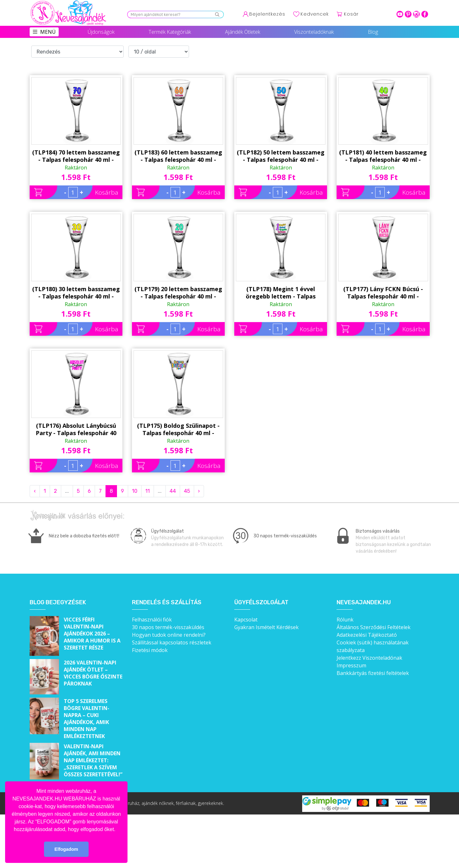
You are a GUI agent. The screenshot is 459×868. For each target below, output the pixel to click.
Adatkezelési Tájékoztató (367, 635)
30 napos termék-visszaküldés (168, 627)
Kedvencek (315, 14)
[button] (118, 830)
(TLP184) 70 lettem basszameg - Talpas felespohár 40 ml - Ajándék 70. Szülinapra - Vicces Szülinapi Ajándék (76, 156)
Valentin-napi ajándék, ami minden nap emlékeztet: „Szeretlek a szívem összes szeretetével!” (93, 760)
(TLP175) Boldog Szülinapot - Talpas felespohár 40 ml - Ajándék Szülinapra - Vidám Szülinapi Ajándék (178, 429)
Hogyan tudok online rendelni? (169, 635)
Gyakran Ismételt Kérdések (266, 627)
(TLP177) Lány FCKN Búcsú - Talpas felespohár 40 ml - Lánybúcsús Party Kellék (383, 293)
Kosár (351, 14)
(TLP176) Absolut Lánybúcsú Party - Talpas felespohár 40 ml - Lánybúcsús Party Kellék (76, 429)
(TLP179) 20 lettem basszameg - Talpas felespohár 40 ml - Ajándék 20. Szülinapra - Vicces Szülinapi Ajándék (178, 293)
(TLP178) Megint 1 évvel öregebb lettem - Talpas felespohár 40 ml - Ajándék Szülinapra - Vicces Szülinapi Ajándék (281, 293)
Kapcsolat (246, 620)
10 (135, 491)
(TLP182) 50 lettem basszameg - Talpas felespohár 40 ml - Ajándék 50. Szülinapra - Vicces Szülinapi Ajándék (281, 156)
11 (148, 491)
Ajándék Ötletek (243, 32)
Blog (373, 32)
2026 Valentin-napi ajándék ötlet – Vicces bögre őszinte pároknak (93, 673)
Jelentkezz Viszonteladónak (369, 658)
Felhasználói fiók (152, 620)
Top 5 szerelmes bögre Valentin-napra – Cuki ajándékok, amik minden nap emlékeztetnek (87, 719)
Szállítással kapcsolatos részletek (172, 642)
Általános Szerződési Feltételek (374, 627)
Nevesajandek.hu (364, 603)
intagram (416, 14)
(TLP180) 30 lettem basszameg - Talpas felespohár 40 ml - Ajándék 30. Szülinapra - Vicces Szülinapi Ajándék (76, 293)
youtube (400, 14)
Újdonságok (101, 32)
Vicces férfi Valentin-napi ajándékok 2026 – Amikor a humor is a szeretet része (92, 634)
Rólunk (345, 620)
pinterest (408, 14)
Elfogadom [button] (66, 849)
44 (173, 491)
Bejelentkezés (267, 14)
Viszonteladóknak (314, 32)
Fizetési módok (150, 650)
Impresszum (351, 665)
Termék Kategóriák (170, 32)
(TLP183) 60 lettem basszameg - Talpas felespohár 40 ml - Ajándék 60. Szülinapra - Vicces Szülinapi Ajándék (178, 156)
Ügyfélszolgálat (261, 603)
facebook (425, 14)
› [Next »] (199, 491)
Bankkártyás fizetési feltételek (373, 673)
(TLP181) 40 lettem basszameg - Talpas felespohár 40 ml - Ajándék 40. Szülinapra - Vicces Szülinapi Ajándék (383, 156)
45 (187, 491)
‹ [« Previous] (35, 491)
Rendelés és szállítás (167, 603)
